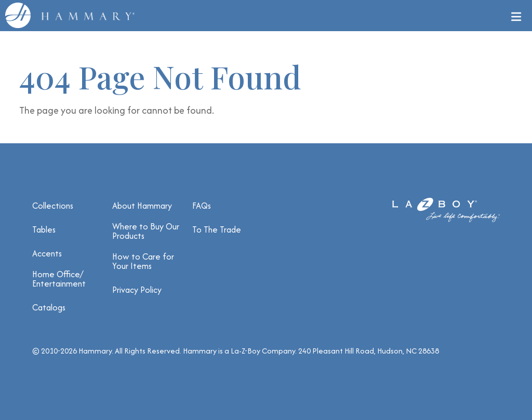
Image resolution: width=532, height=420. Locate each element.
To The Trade (217, 229)
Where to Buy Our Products (146, 231)
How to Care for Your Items (143, 261)
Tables (44, 229)
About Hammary (142, 206)
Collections (53, 206)
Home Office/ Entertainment (59, 279)
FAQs (202, 206)
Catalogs (49, 307)
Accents (47, 253)
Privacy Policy (137, 290)
